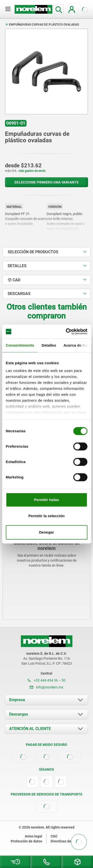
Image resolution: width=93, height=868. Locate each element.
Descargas (19, 714)
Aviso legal (33, 836)
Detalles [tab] (49, 345)
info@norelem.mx (46, 687)
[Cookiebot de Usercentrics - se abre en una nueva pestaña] (66, 331)
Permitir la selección (47, 516)
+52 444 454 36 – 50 (46, 680)
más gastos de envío (32, 171)
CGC (54, 836)
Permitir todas (46, 500)
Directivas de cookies (67, 841)
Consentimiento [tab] (20, 345)
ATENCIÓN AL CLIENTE (30, 729)
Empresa (17, 700)
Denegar (46, 532)
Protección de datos (26, 841)
